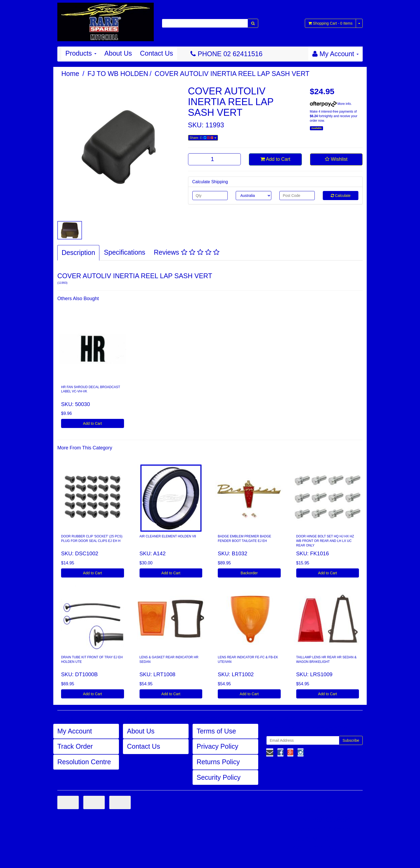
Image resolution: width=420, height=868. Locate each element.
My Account (75, 731)
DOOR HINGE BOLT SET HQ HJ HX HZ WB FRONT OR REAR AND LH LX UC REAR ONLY (325, 541)
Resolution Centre (84, 762)
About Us (118, 53)
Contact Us (156, 53)
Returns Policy (218, 762)
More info (330, 104)
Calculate (341, 196)
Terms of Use (216, 731)
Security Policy (219, 777)
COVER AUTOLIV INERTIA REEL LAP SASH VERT (232, 74)
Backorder (249, 573)
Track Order (75, 746)
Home (70, 74)
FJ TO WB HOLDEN (118, 74)
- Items (330, 23)
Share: (203, 138)
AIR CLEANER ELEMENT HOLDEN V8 (168, 536)
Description (78, 253)
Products (81, 53)
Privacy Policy (217, 746)
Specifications (125, 252)
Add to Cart (275, 159)
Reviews (186, 252)
